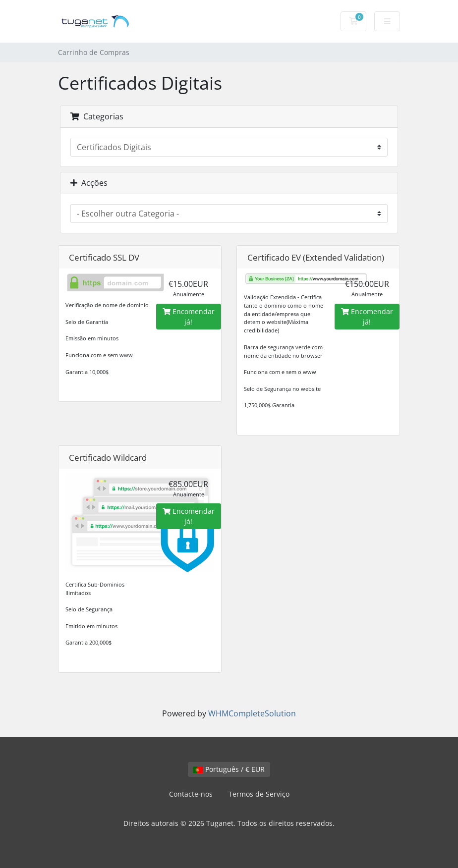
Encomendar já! (189, 317)
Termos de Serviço (259, 794)
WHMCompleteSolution (252, 713)
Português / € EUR (229, 769)
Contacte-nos (191, 794)
